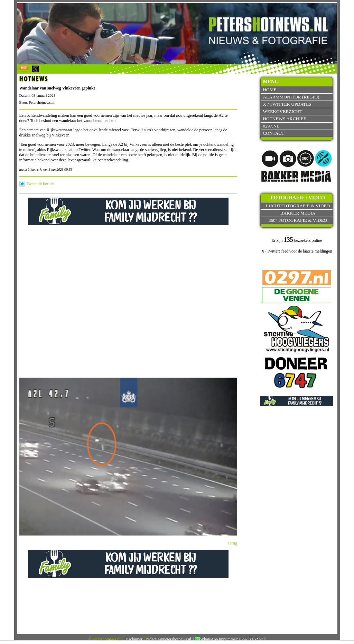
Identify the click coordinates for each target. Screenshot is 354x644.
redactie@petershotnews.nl (169, 639)
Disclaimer (134, 639)
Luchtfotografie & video (298, 206)
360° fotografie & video (298, 220)
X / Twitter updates (287, 104)
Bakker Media (298, 213)
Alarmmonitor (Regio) (291, 97)
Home (269, 90)
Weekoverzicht (282, 111)
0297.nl (271, 126)
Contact (273, 133)
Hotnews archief (284, 119)
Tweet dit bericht (41, 184)
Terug (232, 543)
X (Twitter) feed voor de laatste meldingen (297, 251)
